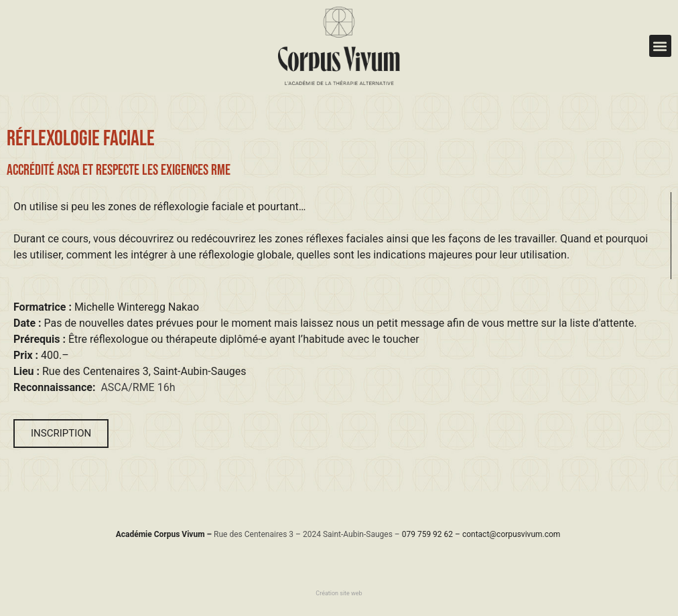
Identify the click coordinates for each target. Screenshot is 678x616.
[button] (660, 46)
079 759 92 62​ (427, 534)
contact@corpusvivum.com (511, 534)
